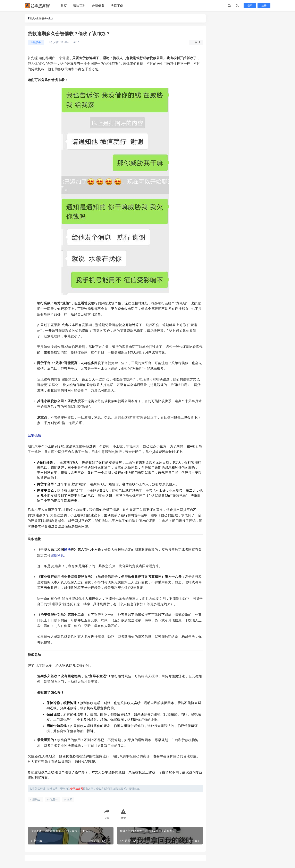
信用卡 (54, 800)
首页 (64, 6)
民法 (67, 550)
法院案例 (117, 6)
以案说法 (34, 436)
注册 (265, 6)
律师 (69, 800)
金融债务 (98, 6)
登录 (252, 6)
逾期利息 (57, 555)
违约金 (36, 800)
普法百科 (79, 6)
